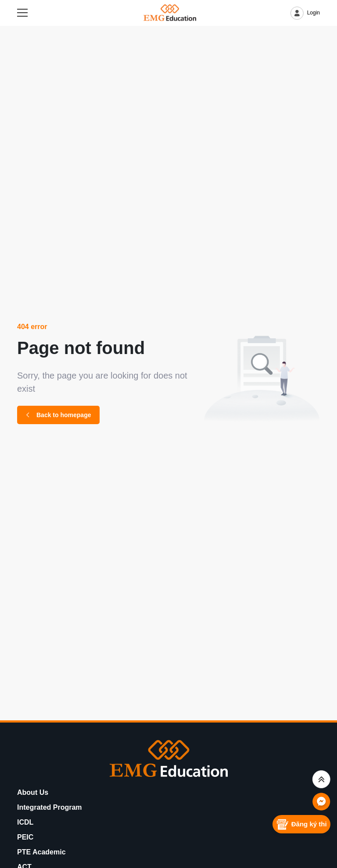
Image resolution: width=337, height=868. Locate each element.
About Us (33, 792)
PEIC (25, 837)
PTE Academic (41, 852)
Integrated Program (50, 807)
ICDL (25, 822)
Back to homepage (58, 415)
